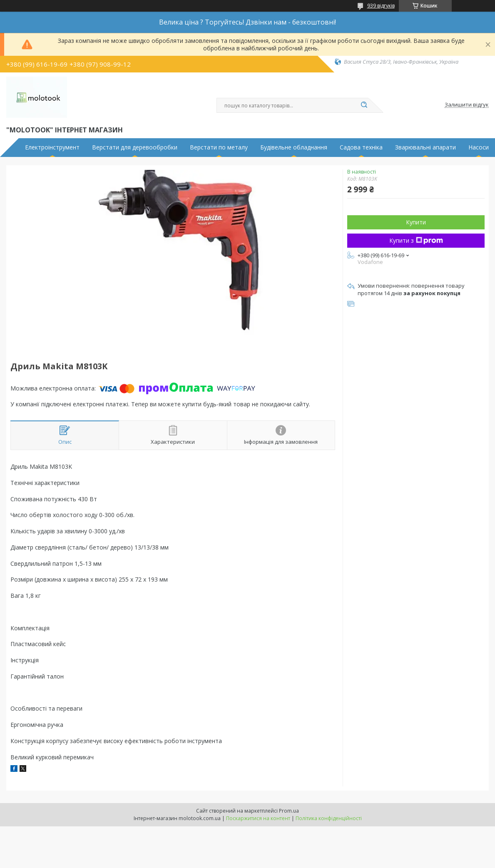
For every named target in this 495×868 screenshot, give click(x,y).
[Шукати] (364, 105)
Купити (416, 222)
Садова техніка (361, 147)
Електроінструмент (52, 147)
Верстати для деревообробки (135, 147)
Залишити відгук (467, 105)
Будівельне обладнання (294, 147)
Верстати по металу (219, 147)
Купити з (416, 240)
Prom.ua (289, 811)
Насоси (479, 147)
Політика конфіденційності (329, 818)
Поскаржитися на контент (258, 818)
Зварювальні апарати (425, 147)
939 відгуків (381, 6)
